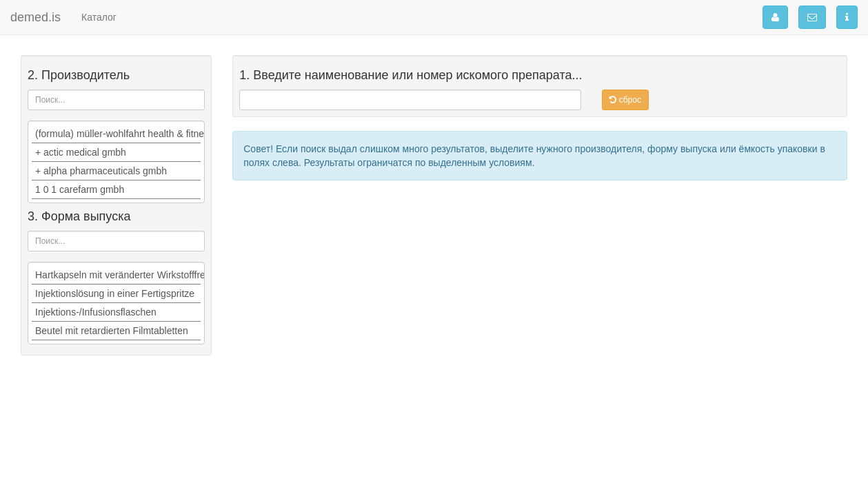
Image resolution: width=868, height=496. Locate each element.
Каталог (99, 17)
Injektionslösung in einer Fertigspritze (116, 294)
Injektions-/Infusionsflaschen (116, 312)
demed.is (36, 17)
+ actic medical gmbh (116, 153)
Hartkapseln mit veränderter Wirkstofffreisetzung (116, 275)
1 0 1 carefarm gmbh (116, 190)
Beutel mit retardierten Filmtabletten (116, 331)
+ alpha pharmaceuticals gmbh (116, 171)
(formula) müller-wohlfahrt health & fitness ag (116, 134)
